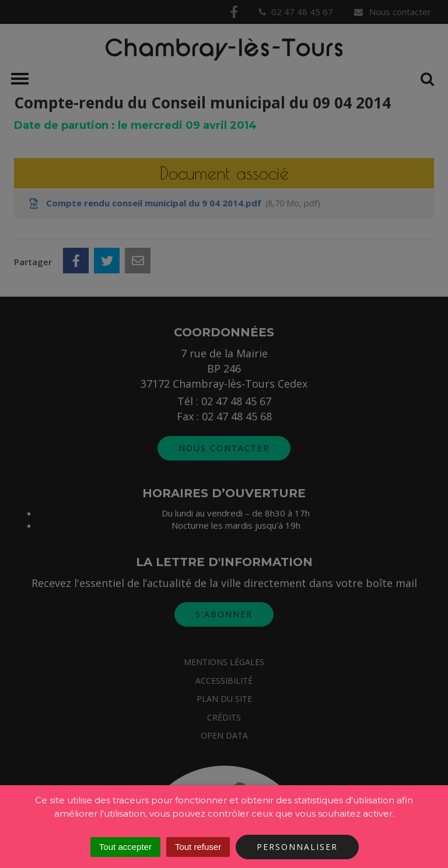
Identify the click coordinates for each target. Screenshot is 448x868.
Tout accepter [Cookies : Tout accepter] (125, 847)
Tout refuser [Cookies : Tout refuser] (198, 847)
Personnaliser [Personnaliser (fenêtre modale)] (297, 847)
